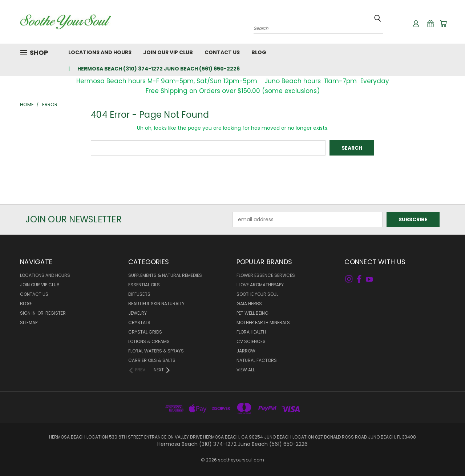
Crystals (139, 322)
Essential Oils (144, 285)
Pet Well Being (252, 313)
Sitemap (29, 322)
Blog (259, 52)
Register (56, 313)
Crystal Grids (145, 332)
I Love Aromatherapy (260, 285)
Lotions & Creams (149, 341)
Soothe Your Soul (257, 294)
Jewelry (138, 313)
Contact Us (222, 52)
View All (246, 370)
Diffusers (139, 294)
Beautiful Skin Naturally (156, 304)
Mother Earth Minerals (263, 322)
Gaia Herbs (249, 304)
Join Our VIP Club (168, 52)
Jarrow (246, 351)
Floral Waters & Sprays (156, 351)
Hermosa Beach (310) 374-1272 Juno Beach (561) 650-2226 (159, 69)
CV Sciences (251, 341)
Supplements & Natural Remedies (165, 275)
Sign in (28, 313)
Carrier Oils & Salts (152, 360)
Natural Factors (257, 360)
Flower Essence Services (266, 275)
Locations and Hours (100, 52)
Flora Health (251, 332)
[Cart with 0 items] (443, 24)
